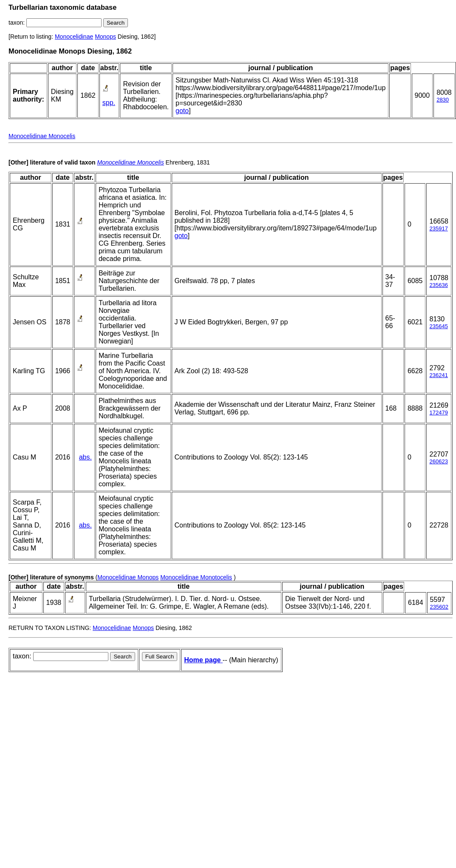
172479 (438, 413)
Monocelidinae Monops (128, 577)
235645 (438, 326)
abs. (85, 457)
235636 (438, 285)
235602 (439, 607)
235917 (438, 228)
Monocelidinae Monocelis (42, 136)
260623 (438, 461)
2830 (443, 100)
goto (182, 111)
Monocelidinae (74, 37)
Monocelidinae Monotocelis (196, 577)
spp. (109, 103)
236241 (438, 375)
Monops (105, 37)
